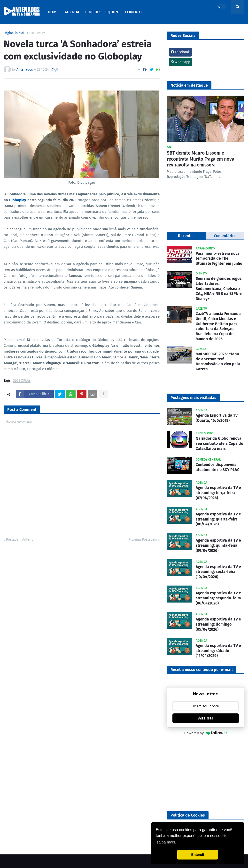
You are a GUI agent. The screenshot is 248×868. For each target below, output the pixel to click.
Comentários (225, 236)
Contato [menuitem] (133, 12)
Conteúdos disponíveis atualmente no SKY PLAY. (217, 467)
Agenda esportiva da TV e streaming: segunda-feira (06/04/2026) (218, 598)
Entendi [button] (198, 855)
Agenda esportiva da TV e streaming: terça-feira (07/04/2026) (218, 493)
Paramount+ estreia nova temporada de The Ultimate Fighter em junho (219, 259)
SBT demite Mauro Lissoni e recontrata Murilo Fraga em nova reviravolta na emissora (201, 159)
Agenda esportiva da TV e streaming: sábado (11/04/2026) (218, 651)
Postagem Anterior (20, 540)
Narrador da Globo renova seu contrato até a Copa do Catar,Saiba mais (219, 443)
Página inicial (14, 33)
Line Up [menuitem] (92, 12)
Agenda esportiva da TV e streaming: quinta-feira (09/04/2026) (218, 545)
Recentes (186, 236)
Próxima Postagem (143, 540)
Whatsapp (180, 62)
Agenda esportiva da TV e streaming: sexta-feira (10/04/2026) (218, 572)
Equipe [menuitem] (112, 12)
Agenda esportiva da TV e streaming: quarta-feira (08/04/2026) (218, 519)
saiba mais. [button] (166, 842)
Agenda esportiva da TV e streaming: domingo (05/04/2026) (218, 624)
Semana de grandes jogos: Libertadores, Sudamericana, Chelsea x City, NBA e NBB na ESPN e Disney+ (219, 289)
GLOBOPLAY (36, 33)
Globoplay (18, 200)
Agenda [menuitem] (72, 12)
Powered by (206, 733)
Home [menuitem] (53, 12)
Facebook (180, 52)
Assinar (206, 718)
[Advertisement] (206, 774)
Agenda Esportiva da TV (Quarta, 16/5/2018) (217, 418)
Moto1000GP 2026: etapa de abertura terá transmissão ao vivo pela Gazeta (218, 361)
